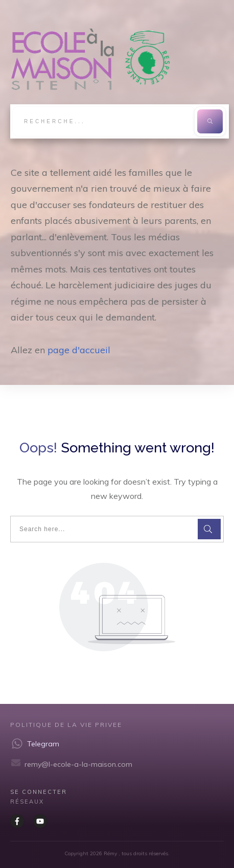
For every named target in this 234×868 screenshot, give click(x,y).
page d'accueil (79, 350)
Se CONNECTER (39, 792)
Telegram (43, 744)
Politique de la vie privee (66, 725)
